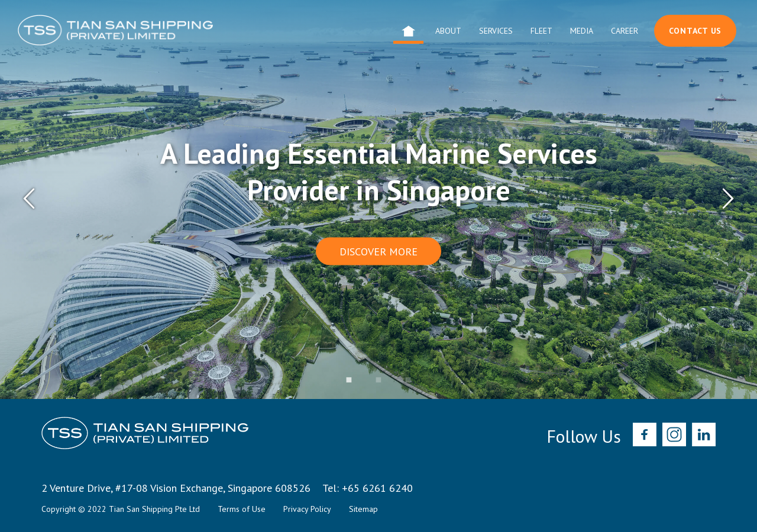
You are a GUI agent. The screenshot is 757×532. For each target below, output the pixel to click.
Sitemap (363, 509)
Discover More (378, 251)
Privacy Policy (307, 509)
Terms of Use (242, 509)
